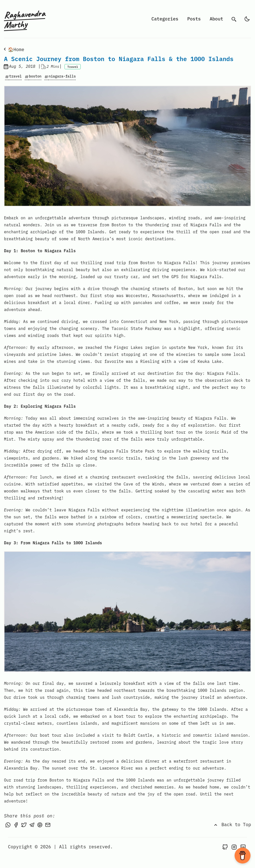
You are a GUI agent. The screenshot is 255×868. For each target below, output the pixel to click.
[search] (234, 19)
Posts (194, 19)
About (216, 19)
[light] (247, 19)
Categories (165, 19)
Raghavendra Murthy (25, 19)
